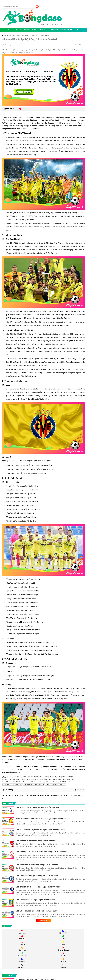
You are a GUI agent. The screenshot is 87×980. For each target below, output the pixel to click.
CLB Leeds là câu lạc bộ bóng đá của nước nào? (36, 900)
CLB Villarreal (34, 777)
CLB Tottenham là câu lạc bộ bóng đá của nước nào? (38, 807)
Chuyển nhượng (63, 949)
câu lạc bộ (26, 777)
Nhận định (22, 949)
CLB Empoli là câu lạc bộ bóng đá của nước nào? (36, 911)
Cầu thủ (15, 30)
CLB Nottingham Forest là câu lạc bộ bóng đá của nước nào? (42, 852)
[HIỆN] (19, 109)
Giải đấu (35, 30)
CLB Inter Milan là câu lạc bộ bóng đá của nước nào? (38, 887)
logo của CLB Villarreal (45, 779)
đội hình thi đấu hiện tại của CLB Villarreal (58, 782)
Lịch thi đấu (63, 932)
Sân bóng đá (54, 30)
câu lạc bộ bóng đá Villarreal (48, 777)
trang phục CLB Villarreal (29, 779)
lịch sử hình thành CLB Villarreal (11, 779)
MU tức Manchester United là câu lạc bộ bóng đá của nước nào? (43, 819)
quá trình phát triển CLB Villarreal (35, 782)
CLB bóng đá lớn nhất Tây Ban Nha (12, 785)
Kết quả (22, 943)
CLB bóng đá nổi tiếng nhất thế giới (56, 785)
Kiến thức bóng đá (66, 30)
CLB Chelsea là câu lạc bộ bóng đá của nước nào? (37, 876)
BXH (63, 943)
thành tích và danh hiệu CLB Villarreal (13, 782)
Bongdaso (11, 45)
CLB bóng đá (18, 777)
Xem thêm (43, 921)
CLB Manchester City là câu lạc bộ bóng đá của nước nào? (40, 830)
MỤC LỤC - (12, 109)
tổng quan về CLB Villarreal (66, 777)
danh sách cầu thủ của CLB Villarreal (64, 779)
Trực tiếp (22, 937)
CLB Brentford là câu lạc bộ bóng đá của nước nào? (38, 865)
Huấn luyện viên (25, 30)
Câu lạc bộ (44, 30)
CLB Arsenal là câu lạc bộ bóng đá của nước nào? (37, 841)
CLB (10, 777)
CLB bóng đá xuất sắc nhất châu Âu (34, 785)
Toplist (77, 30)
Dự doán (63, 937)
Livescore (22, 932)
